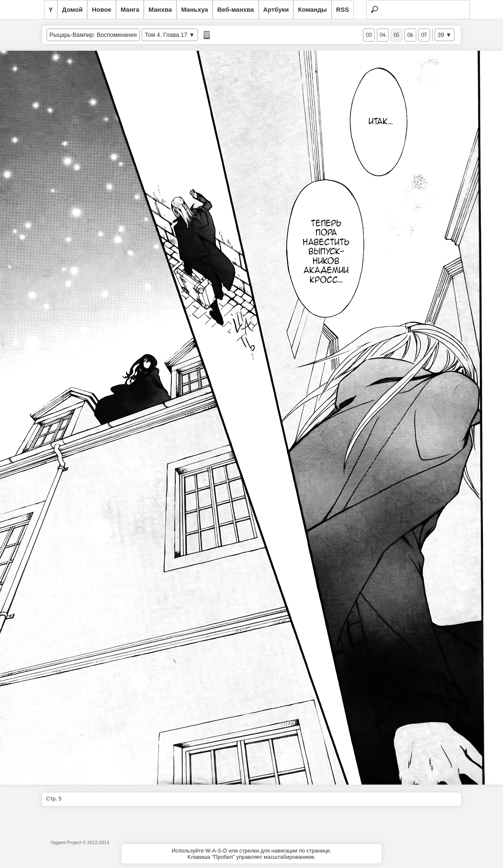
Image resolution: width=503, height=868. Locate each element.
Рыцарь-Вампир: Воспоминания (93, 35)
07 (424, 35)
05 (397, 35)
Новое (102, 9)
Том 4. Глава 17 (166, 35)
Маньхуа (194, 9)
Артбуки (276, 9)
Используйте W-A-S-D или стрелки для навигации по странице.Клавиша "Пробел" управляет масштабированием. (251, 854)
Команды (312, 9)
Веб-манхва (235, 9)
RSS (343, 9)
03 (369, 35)
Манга (130, 9)
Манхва (160, 9)
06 (410, 35)
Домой (72, 9)
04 (383, 35)
